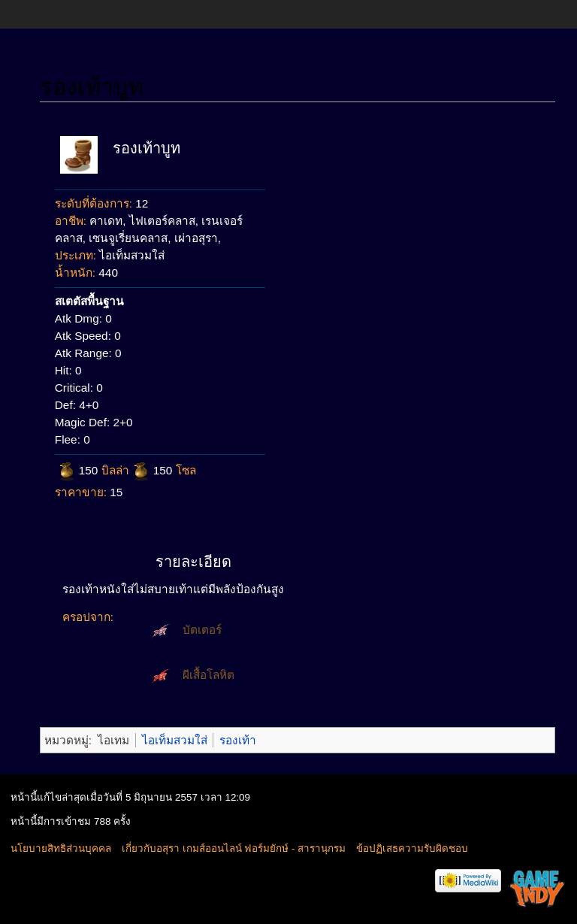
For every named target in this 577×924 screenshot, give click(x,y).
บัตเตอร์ (202, 630)
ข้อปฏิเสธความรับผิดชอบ (412, 848)
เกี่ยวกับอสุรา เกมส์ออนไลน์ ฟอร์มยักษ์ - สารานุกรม (234, 848)
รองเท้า (238, 740)
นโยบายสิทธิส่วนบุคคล (61, 848)
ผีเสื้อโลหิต (208, 675)
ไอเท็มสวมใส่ (175, 740)
